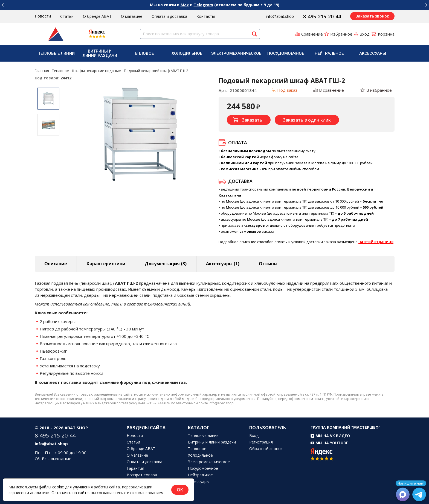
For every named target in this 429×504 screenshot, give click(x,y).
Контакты (206, 16)
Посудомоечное (286, 53)
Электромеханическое (236, 53)
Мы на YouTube (329, 443)
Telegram (203, 5)
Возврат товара (142, 475)
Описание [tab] (56, 264)
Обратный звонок (266, 449)
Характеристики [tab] (106, 264)
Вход (254, 436)
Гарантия (135, 468)
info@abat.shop (280, 16)
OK (180, 490)
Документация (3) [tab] (166, 264)
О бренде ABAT (97, 16)
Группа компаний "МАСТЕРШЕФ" (346, 427)
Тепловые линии (56, 53)
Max (185, 5)
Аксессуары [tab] (223, 264)
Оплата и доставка (169, 16)
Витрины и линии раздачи (100, 53)
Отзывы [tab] (268, 264)
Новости (43, 16)
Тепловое (143, 53)
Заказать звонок (372, 16)
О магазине (132, 16)
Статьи (67, 16)
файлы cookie (51, 487)
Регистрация (261, 442)
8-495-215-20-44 (322, 16)
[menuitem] (56, 53)
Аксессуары (373, 53)
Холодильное (187, 53)
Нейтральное (329, 53)
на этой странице (376, 242)
